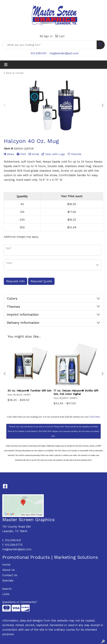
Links (6, 594)
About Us (8, 570)
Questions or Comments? (20, 602)
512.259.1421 (39, 53)
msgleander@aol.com (64, 53)
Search (7, 589)
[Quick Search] (50, 45)
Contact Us (10, 575)
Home (6, 565)
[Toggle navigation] (6, 65)
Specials (8, 580)
